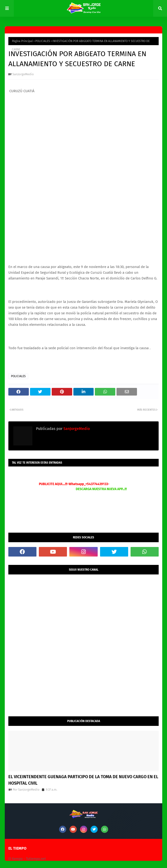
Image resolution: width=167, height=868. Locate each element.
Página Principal (22, 41)
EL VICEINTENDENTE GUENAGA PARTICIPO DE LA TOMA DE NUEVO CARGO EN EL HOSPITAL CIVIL (83, 780)
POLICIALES (43, 41)
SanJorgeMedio (23, 74)
